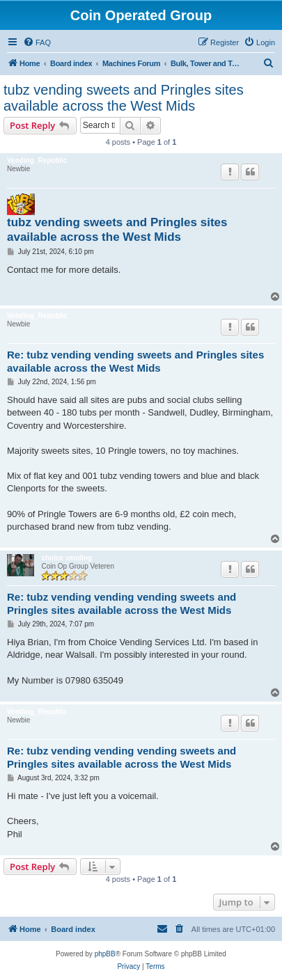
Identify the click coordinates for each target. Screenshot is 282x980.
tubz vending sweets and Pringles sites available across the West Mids (124, 98)
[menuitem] (37, 42)
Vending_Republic (37, 160)
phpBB (105, 954)
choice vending (66, 558)
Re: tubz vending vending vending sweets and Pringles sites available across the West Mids (122, 603)
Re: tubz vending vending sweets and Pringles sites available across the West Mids (135, 361)
